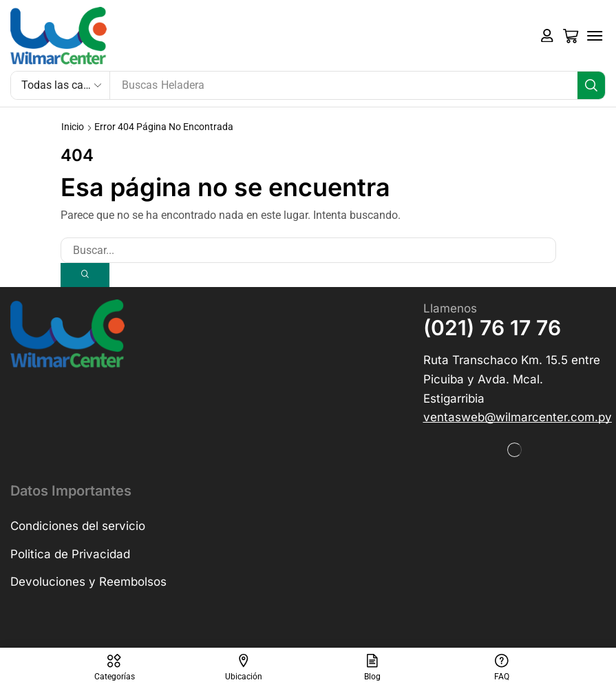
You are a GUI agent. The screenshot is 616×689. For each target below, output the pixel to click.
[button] (547, 36)
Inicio (73, 127)
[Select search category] (61, 85)
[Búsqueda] (591, 85)
